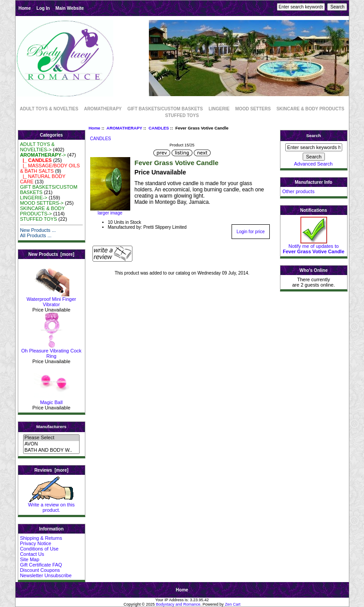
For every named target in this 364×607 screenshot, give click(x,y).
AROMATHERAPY (124, 128)
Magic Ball (52, 400)
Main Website (70, 8)
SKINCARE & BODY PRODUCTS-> (42, 211)
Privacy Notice (36, 543)
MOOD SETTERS (253, 109)
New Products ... (38, 230)
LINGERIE (219, 109)
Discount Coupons (40, 570)
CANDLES (159, 128)
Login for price (250, 232)
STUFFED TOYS (182, 115)
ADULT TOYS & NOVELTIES (49, 109)
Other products (298, 191)
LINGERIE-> (34, 198)
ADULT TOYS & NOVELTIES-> (37, 147)
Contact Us (32, 554)
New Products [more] (51, 254)
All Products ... (36, 235)
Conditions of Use (39, 549)
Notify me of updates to (314, 247)
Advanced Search (314, 164)
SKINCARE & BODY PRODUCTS (310, 109)
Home (25, 8)
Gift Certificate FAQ (41, 565)
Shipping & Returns (41, 538)
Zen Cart (233, 604)
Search (314, 136)
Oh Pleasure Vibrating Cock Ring (52, 351)
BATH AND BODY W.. (51, 450)
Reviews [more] (51, 470)
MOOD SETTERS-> (42, 203)
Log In (43, 8)
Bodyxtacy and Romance (178, 604)
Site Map (30, 559)
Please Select (51, 438)
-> (43, 155)
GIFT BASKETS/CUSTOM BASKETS (165, 109)
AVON (51, 444)
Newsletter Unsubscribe (46, 575)
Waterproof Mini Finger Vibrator (51, 299)
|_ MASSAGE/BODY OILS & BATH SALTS (50, 168)
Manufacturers (51, 427)
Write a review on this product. (51, 505)
